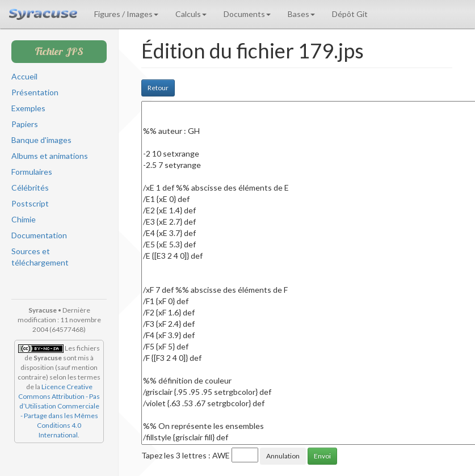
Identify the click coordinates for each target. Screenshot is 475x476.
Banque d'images (41, 140)
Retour (158, 88)
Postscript (30, 203)
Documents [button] (247, 14)
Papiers (25, 124)
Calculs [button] (191, 14)
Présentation (35, 92)
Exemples (28, 108)
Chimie (24, 219)
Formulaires (32, 172)
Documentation (39, 235)
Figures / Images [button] (126, 14)
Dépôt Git (350, 14)
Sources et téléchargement (40, 257)
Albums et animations (50, 156)
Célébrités (30, 188)
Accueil (24, 76)
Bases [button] (301, 14)
